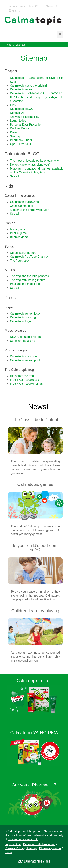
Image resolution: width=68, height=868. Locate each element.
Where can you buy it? (23, 6)
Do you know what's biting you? (30, 165)
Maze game (18, 229)
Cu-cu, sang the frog (23, 253)
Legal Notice (18, 121)
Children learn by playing (35, 611)
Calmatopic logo (20, 321)
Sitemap (15, 136)
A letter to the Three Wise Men (30, 210)
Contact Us (17, 113)
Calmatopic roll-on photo (26, 360)
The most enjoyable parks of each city (34, 161)
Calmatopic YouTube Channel (29, 257)
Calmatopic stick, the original (28, 86)
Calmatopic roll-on (22, 89)
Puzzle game (18, 233)
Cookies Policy (19, 128)
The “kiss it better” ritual (35, 420)
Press (14, 132)
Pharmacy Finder (21, 140)
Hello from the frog (22, 376)
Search (52, 6)
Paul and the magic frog (25, 284)
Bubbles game (19, 237)
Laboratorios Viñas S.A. (23, 839)
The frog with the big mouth (28, 280)
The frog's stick (20, 261)
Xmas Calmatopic (21, 206)
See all (14, 176)
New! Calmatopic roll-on (25, 337)
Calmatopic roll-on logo (25, 314)
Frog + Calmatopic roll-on (26, 384)
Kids (13, 105)
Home (8, 45)
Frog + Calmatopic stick (25, 380)
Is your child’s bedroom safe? (35, 548)
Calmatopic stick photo (25, 356)
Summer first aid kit (22, 341)
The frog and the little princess (29, 276)
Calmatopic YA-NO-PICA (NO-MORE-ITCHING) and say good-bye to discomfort (37, 97)
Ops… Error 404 (20, 144)
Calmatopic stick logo (24, 317)
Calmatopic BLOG (22, 109)
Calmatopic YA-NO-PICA (34, 733)
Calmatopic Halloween (24, 202)
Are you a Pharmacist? (25, 117)
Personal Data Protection (26, 125)
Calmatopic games (35, 484)
